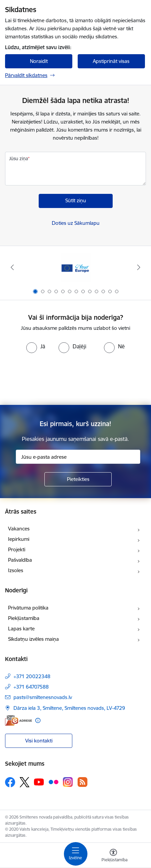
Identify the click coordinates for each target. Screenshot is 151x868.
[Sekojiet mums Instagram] (68, 782)
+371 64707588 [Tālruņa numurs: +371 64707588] (31, 687)
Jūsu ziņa (18, 159)
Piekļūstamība (24, 618)
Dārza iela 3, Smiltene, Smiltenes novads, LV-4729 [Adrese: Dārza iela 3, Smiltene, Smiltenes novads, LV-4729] (69, 708)
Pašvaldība (20, 560)
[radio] (36, 346)
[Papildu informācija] (38, 720)
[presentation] (76, 378)
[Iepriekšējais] (12, 267)
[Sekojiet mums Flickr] (53, 782)
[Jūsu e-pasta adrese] (78, 457)
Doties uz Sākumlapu (76, 223)
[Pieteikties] (78, 479)
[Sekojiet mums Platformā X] (25, 782)
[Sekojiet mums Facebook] (10, 782)
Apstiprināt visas (111, 61)
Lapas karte (21, 629)
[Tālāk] (139, 267)
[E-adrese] (18, 720)
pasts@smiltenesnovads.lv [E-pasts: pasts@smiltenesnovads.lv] (43, 697)
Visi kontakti (39, 741)
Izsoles (16, 570)
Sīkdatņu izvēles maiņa (33, 639)
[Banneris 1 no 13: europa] (76, 267)
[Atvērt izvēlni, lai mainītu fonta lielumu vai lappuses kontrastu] (113, 856)
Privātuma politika (28, 608)
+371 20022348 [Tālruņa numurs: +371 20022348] (32, 676)
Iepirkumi (19, 539)
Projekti (17, 549)
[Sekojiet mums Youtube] (39, 782)
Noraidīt (39, 61)
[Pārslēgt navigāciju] (76, 854)
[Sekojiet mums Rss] (82, 782)
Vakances (19, 529)
